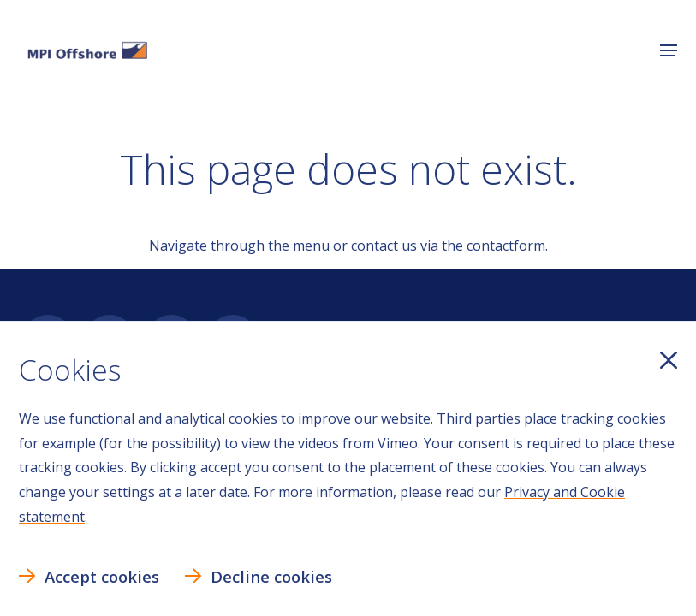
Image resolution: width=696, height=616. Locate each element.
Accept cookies (102, 576)
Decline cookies (271, 576)
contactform (506, 246)
